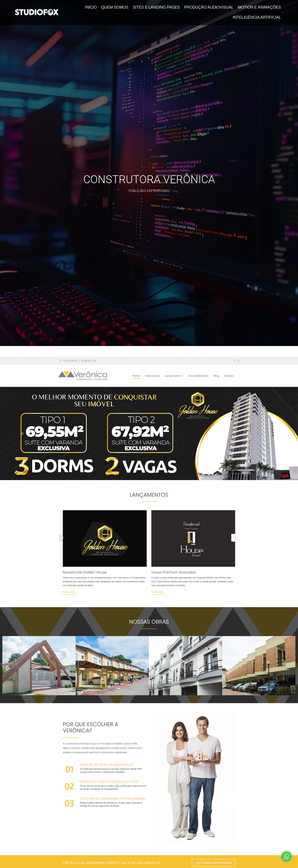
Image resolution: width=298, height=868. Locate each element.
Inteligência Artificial (257, 14)
